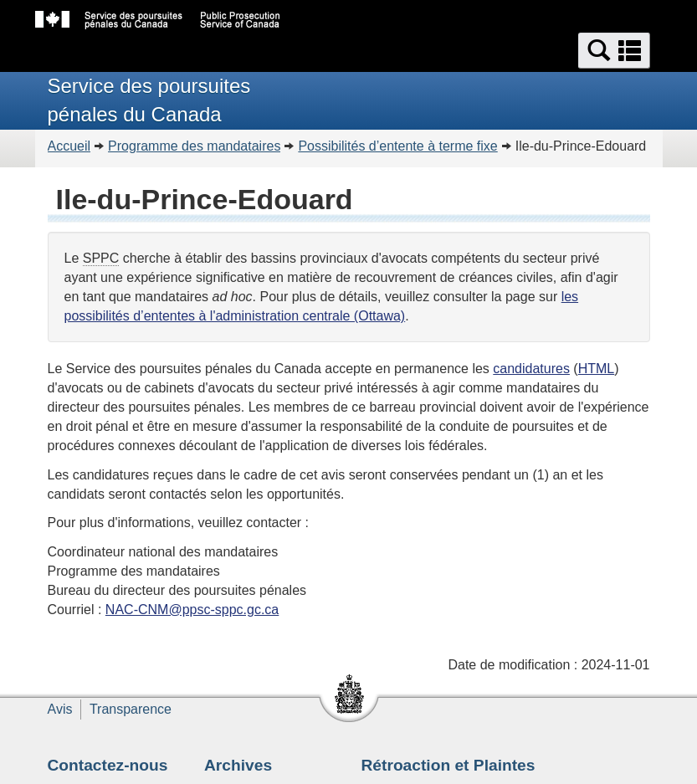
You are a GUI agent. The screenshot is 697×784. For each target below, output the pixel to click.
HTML (597, 369)
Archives (238, 765)
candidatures (531, 369)
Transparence (131, 709)
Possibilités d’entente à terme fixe (397, 146)
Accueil (69, 146)
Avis (60, 709)
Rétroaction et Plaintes (448, 765)
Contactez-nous (108, 765)
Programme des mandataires (194, 146)
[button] (614, 51)
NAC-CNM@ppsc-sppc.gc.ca (192, 610)
